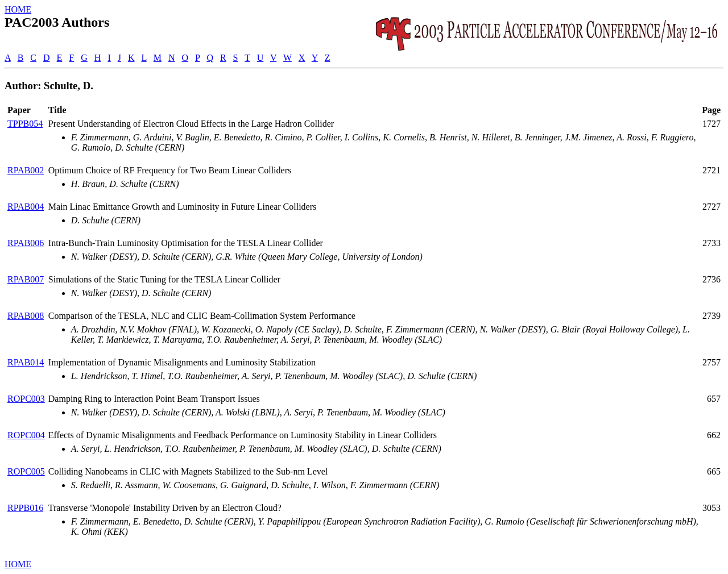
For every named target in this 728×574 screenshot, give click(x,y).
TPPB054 (25, 124)
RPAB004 (26, 207)
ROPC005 (26, 471)
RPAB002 (26, 170)
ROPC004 (26, 435)
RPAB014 (26, 362)
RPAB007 (26, 279)
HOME (18, 9)
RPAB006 (26, 243)
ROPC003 (26, 399)
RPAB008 (26, 316)
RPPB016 (25, 508)
